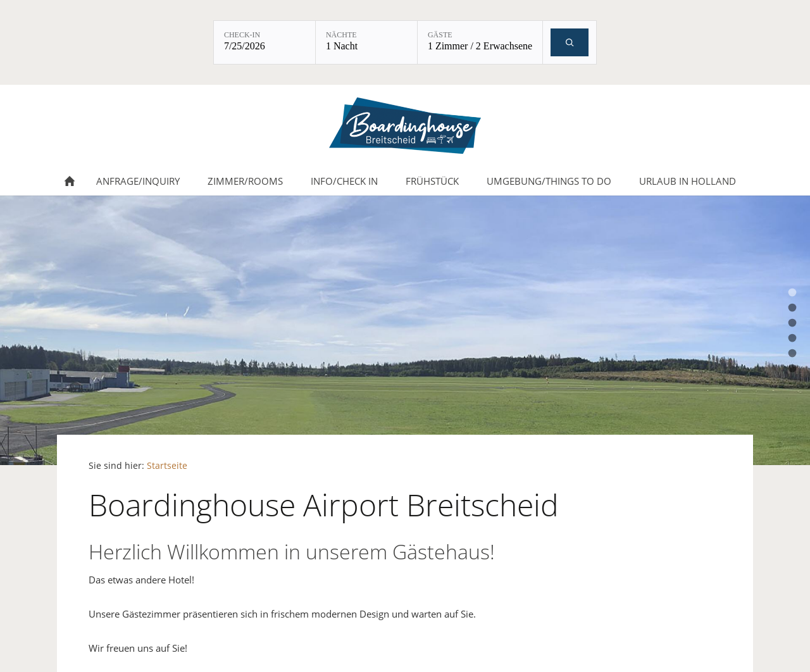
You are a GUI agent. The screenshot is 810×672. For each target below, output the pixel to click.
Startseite (167, 466)
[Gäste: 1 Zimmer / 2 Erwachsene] (480, 42)
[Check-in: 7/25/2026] (265, 42)
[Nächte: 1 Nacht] (366, 42)
